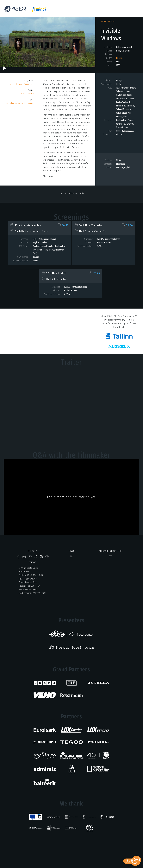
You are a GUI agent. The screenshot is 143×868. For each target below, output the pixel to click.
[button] (7, 43)
